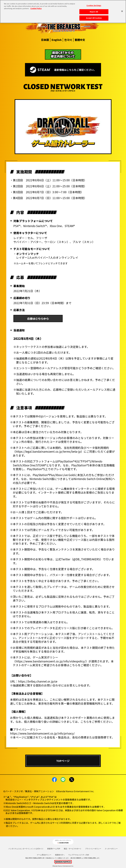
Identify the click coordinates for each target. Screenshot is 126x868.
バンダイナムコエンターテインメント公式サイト (26, 849)
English (57, 40)
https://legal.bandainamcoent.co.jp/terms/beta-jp (48, 451)
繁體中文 (80, 40)
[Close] (122, 11)
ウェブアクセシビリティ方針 (79, 855)
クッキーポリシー (111, 849)
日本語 (45, 40)
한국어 (68, 40)
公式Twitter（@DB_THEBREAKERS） (79, 559)
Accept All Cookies (94, 18)
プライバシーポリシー (93, 849)
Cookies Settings (94, 5)
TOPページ (63, 761)
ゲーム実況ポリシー (44, 855)
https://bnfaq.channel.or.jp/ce (38, 681)
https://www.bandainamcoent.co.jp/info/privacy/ (42, 733)
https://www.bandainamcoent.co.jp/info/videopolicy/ (51, 661)
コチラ (111, 823)
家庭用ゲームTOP (54, 849)
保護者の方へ (60, 855)
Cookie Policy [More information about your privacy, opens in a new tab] (36, 8)
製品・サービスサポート (73, 849)
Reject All (94, 12)
